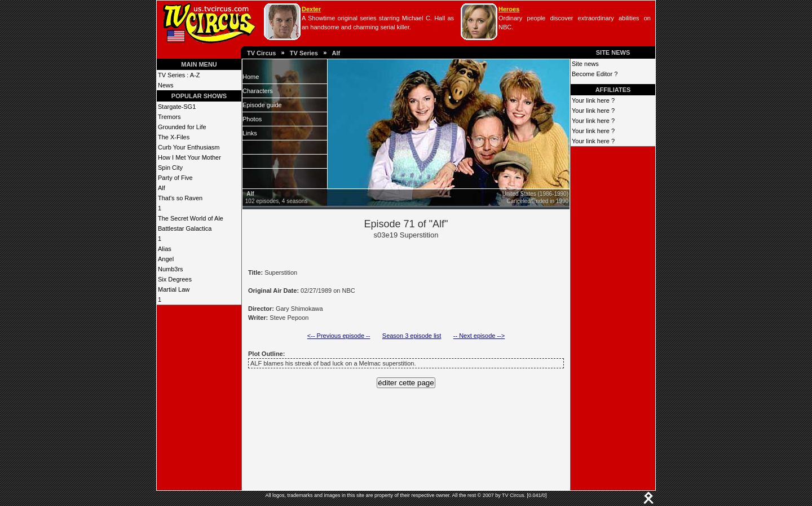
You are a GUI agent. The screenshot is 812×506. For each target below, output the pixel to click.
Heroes (509, 9)
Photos (252, 119)
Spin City (170, 168)
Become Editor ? (595, 74)
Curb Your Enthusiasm (189, 147)
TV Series (304, 53)
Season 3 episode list (412, 336)
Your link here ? (593, 100)
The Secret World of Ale (191, 218)
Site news (585, 64)
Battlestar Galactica (185, 228)
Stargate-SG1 (177, 107)
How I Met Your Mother (189, 157)
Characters (258, 91)
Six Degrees (175, 279)
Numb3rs (171, 269)
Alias (165, 249)
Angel (166, 259)
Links (250, 133)
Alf (336, 53)
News (166, 85)
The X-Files (174, 137)
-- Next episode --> (479, 336)
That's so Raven (180, 198)
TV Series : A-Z (179, 75)
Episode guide (262, 105)
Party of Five (175, 178)
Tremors (169, 117)
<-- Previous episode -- (339, 336)
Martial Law (174, 289)
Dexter (311, 9)
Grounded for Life (182, 127)
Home (251, 77)
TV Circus (261, 53)
